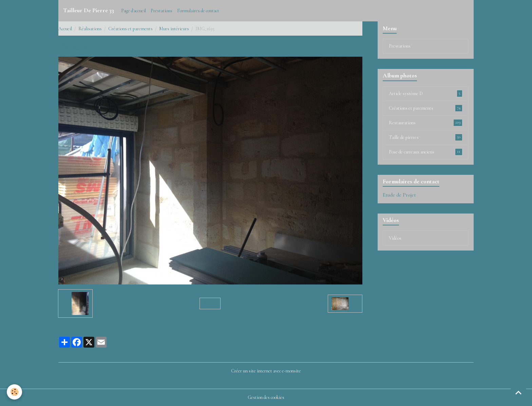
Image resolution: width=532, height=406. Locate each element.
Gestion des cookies (266, 397)
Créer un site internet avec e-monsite (266, 371)
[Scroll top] (518, 392)
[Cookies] (14, 392)
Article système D (426, 93)
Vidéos (395, 238)
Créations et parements (130, 29)
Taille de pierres (426, 137)
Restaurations (426, 123)
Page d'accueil (134, 11)
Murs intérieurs (174, 29)
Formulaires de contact (198, 11)
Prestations (161, 11)
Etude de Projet (399, 195)
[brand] (89, 11)
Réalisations (90, 29)
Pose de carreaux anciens (426, 152)
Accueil (65, 29)
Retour (210, 303)
